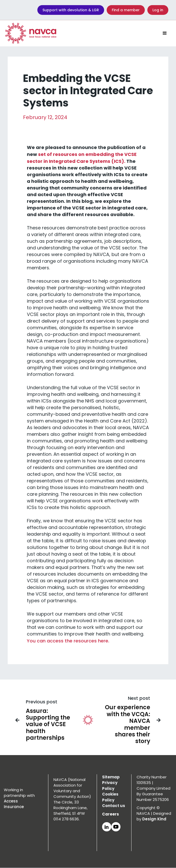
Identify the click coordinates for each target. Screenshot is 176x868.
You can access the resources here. (68, 642)
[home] (31, 33)
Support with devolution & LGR (71, 10)
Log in (158, 10)
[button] (165, 33)
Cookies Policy (110, 797)
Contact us (114, 806)
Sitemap (111, 777)
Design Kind (154, 819)
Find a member (126, 10)
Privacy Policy (110, 786)
